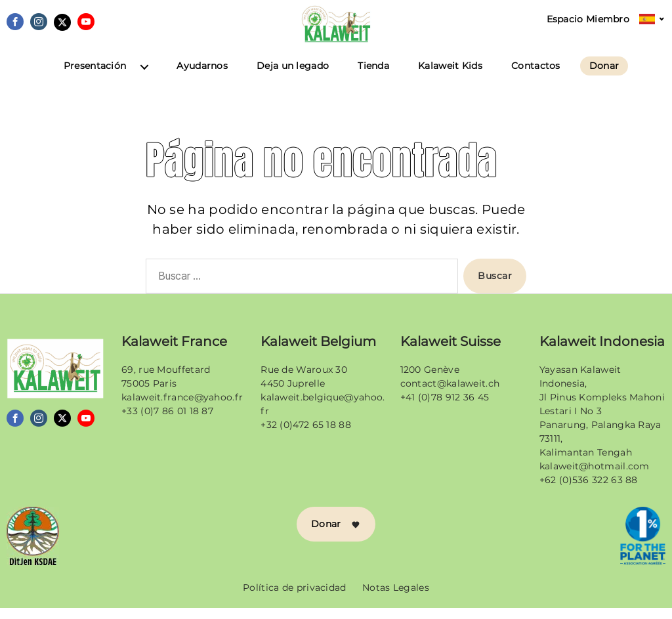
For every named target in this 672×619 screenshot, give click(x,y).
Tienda (373, 78)
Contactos (536, 78)
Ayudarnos (202, 78)
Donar (604, 77)
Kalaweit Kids (450, 78)
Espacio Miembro (588, 19)
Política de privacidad (295, 599)
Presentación (95, 78)
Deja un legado (293, 78)
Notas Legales (396, 599)
